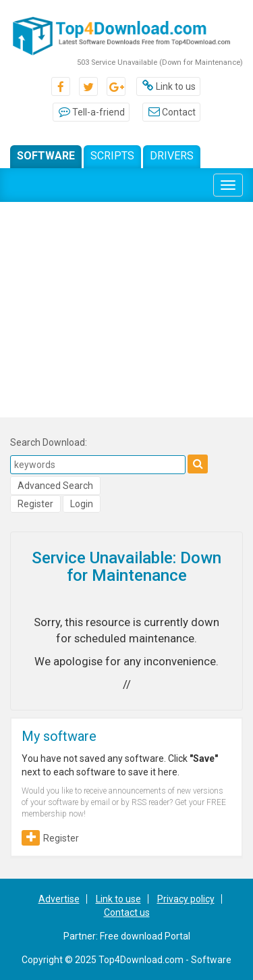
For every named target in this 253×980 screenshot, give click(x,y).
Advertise (59, 899)
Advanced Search (55, 486)
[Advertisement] (126, 313)
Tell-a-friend (91, 112)
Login (82, 504)
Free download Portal (145, 936)
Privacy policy (186, 899)
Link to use (118, 899)
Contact (171, 112)
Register (35, 504)
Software (46, 156)
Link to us (168, 86)
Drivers (172, 156)
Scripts (112, 156)
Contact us (127, 912)
